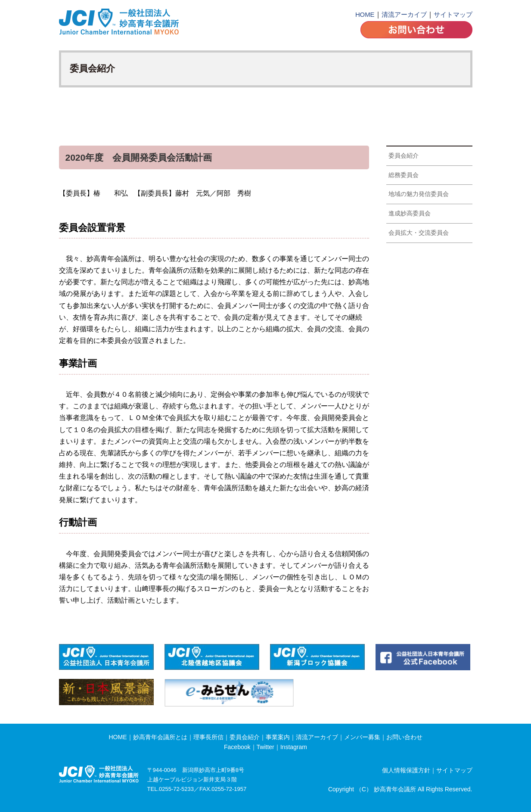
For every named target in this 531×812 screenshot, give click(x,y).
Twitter (265, 747)
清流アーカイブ (404, 15)
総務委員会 (404, 175)
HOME (365, 15)
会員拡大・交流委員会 (419, 233)
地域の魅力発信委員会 (419, 194)
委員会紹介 (404, 156)
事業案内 (278, 737)
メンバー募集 (362, 737)
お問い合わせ (404, 737)
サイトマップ (453, 15)
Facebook (237, 747)
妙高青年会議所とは (160, 737)
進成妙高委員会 (410, 213)
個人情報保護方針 (406, 770)
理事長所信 (208, 737)
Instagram (294, 747)
